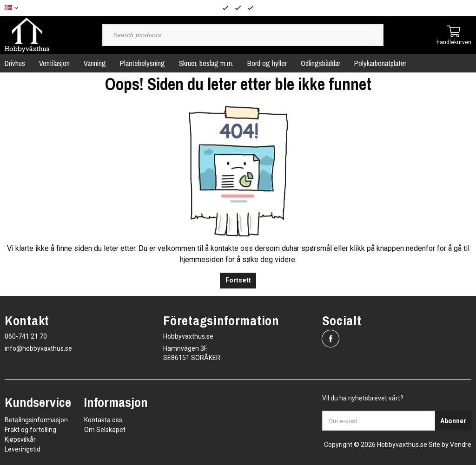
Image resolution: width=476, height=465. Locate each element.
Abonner (453, 421)
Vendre (461, 445)
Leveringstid (23, 449)
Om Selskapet (105, 430)
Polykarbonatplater (380, 63)
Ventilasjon (54, 63)
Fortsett (238, 280)
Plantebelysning (142, 63)
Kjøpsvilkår (20, 439)
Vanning (95, 63)
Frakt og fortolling (30, 430)
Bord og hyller (267, 63)
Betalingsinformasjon (36, 420)
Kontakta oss (103, 420)
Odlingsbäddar (321, 63)
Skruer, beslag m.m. (206, 63)
